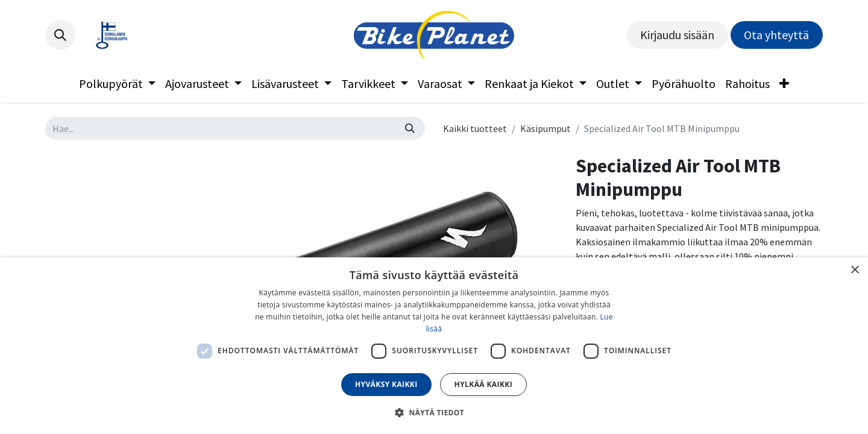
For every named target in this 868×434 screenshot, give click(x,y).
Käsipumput (546, 128)
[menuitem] (117, 84)
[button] (60, 35)
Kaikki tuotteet (475, 128)
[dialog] (434, 346)
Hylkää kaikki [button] (483, 384)
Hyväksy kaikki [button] (386, 384)
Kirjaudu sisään (677, 35)
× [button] (854, 270)
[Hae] (410, 128)
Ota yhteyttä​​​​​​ (776, 35)
